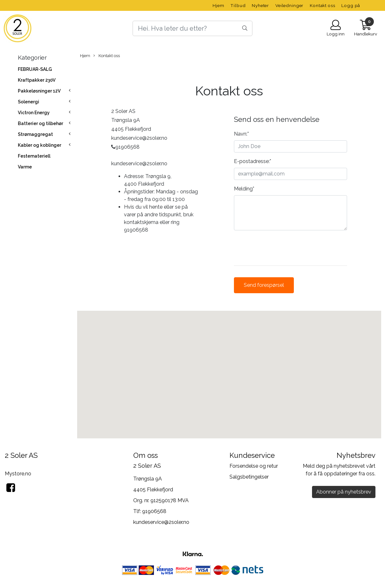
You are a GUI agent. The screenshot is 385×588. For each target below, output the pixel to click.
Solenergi (29, 102)
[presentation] (282, 248)
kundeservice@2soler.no (161, 522)
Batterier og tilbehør (40, 123)
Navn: (241, 134)
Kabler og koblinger (40, 145)
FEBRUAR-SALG (35, 69)
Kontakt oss (322, 5)
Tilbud (238, 5)
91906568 (154, 511)
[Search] (192, 28)
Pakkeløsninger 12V (39, 91)
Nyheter (260, 5)
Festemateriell (34, 156)
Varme (25, 167)
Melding (244, 189)
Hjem (218, 5)
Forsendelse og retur (254, 466)
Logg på (351, 5)
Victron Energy (34, 113)
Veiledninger (289, 5)
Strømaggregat (35, 134)
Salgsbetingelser (249, 477)
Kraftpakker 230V (37, 80)
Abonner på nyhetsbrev (344, 492)
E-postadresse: (253, 161)
